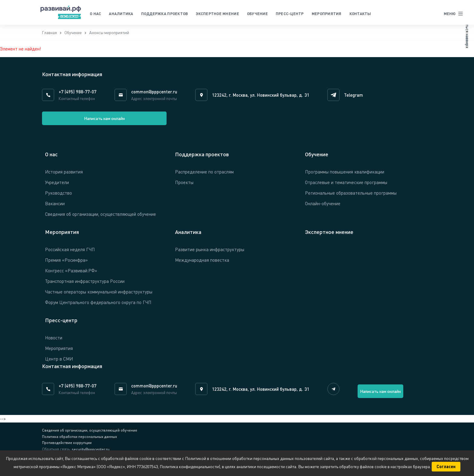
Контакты (360, 14)
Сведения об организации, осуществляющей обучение (101, 217)
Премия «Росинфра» (66, 263)
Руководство (58, 196)
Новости (54, 341)
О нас (95, 14)
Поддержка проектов (165, 14)
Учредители (57, 186)
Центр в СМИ (59, 362)
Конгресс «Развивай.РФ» (71, 274)
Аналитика (121, 14)
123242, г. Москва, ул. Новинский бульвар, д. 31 (261, 97)
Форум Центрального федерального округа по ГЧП (98, 305)
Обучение (257, 14)
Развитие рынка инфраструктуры (210, 253)
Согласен (446, 466)
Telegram (355, 97)
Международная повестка (202, 263)
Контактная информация (72, 369)
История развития (64, 175)
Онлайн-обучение (323, 207)
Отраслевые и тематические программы (346, 186)
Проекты (184, 186)
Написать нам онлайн (72, 121)
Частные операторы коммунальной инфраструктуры (99, 295)
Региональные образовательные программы (351, 196)
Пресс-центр (290, 14)
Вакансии (55, 207)
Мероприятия (327, 14)
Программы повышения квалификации (345, 175)
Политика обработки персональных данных (80, 442)
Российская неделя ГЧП (70, 253)
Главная (50, 34)
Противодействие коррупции (67, 448)
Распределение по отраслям (204, 175)
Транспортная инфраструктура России (85, 284)
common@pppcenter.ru (154, 93)
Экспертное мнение (217, 14)
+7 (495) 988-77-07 (78, 93)
